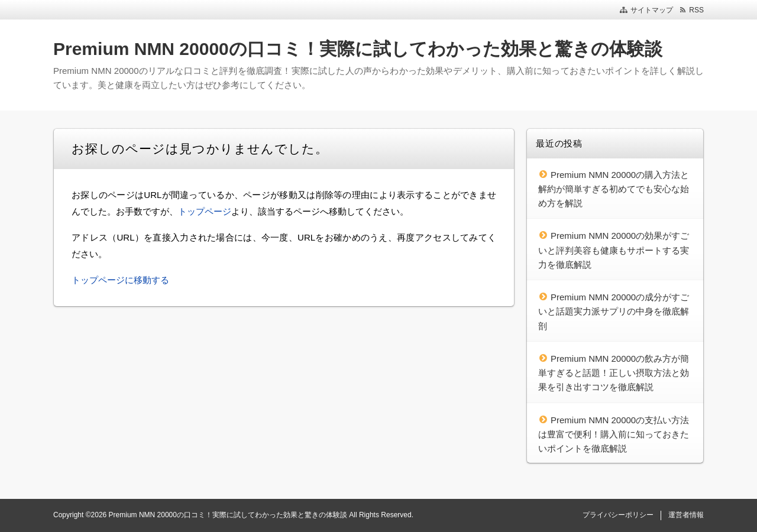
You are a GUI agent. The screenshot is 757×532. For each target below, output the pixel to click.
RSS (696, 10)
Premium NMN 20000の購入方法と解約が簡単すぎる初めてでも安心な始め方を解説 (614, 189)
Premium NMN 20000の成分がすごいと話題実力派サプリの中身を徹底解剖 (614, 312)
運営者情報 (686, 515)
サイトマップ (652, 10)
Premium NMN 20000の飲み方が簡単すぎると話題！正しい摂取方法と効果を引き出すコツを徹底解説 (614, 373)
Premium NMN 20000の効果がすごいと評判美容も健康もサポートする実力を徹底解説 (614, 250)
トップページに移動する (120, 280)
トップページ (205, 211)
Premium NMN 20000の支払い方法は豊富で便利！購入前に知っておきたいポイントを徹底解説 (614, 434)
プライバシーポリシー (618, 515)
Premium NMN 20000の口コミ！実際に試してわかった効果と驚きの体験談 (358, 49)
